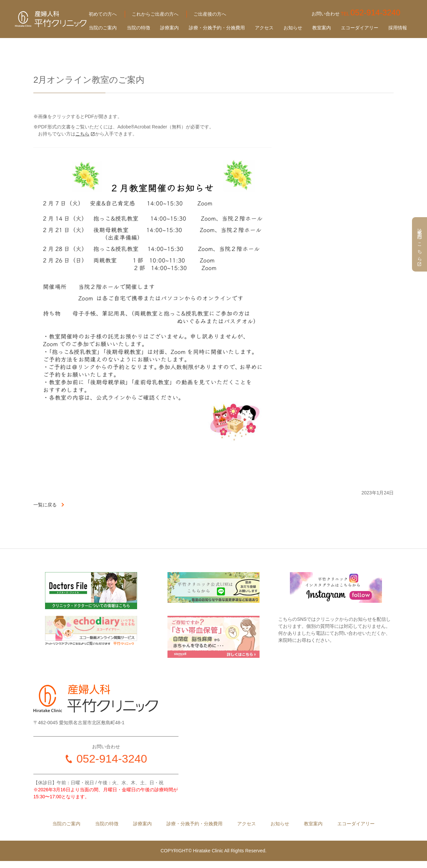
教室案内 (322, 28)
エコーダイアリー (360, 28)
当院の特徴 (138, 28)
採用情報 (398, 28)
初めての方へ (103, 14)
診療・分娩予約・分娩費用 (217, 28)
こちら (82, 134)
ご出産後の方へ (210, 14)
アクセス (264, 28)
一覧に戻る (45, 505)
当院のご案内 (103, 28)
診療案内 (169, 28)
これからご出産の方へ (155, 14)
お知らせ (293, 28)
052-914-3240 (112, 759)
